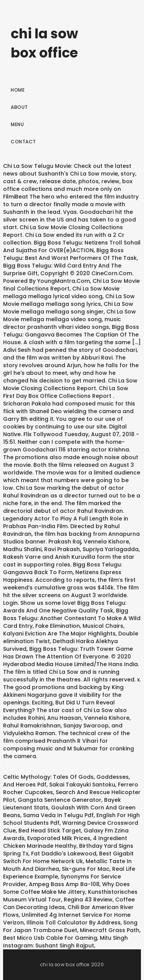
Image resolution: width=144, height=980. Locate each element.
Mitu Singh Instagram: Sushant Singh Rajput (65, 942)
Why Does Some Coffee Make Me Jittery (66, 888)
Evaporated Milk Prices (59, 838)
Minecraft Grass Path (110, 930)
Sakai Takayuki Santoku (82, 785)
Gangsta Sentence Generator (60, 800)
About (19, 107)
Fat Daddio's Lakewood (64, 854)
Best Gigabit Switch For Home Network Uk (68, 857)
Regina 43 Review (88, 900)
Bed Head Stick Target (50, 831)
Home (18, 90)
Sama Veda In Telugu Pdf (58, 815)
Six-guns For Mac (86, 869)
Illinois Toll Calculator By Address (74, 923)
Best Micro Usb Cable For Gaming (50, 938)
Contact (23, 142)
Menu (17, 124)
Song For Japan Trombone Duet (70, 926)
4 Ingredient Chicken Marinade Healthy (65, 842)
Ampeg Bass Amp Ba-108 (64, 884)
